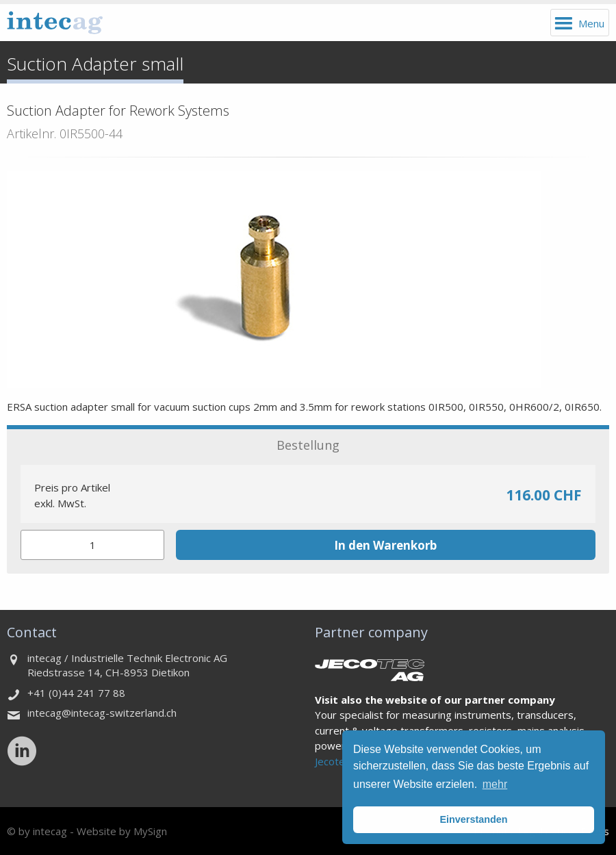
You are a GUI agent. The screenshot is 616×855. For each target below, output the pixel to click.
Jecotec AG (341, 761)
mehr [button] (495, 784)
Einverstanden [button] (473, 819)
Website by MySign (122, 831)
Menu (591, 23)
